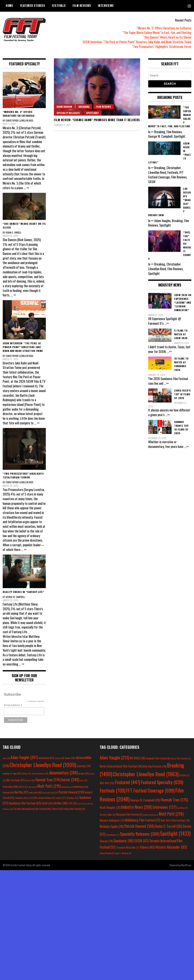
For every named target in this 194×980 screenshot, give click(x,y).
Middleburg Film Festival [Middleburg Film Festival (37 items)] (142, 820)
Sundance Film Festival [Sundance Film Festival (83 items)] (25, 803)
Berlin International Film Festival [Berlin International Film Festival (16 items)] (121, 766)
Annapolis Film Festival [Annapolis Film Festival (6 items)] (158, 758)
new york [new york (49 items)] (36, 792)
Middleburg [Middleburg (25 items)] (67, 787)
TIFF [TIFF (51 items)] (73, 803)
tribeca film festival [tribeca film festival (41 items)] (74, 809)
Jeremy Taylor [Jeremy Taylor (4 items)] (108, 814)
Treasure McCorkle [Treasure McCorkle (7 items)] (127, 847)
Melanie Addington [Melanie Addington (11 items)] (112, 820)
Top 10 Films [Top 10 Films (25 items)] (84, 804)
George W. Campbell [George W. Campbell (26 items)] (145, 800)
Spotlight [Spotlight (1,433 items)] (175, 833)
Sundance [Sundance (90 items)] (123, 841)
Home (9, 6)
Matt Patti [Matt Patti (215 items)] (49, 786)
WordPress (186, 865)
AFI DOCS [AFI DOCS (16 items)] (137, 758)
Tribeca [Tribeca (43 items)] (147, 847)
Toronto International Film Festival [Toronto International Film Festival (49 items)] (32, 809)
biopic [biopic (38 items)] (70, 758)
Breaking (84, 107)
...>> (167, 323)
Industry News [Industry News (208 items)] (137, 807)
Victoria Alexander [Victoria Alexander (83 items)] (171, 847)
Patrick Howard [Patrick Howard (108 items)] (139, 826)
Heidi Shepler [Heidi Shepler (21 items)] (110, 807)
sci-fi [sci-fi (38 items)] (33, 798)
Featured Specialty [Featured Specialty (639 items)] (162, 782)
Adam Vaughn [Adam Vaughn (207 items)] (24, 757)
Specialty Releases (68, 113)
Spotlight (93, 113)
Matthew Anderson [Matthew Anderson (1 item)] (151, 815)
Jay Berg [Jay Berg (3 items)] (182, 808)
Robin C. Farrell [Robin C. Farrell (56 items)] (169, 826)
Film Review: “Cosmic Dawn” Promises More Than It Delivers (97, 120)
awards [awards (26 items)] (60, 758)
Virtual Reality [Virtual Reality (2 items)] (107, 853)
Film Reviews (82, 6)
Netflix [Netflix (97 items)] (22, 792)
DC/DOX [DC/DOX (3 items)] (184, 775)
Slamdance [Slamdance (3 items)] (113, 835)
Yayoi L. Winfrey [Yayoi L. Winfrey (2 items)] (123, 853)
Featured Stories (33, 6)
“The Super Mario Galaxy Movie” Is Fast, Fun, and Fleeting (157, 32)
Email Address (13, 705)
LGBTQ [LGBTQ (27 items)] (23, 787)
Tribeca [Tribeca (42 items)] (57, 809)
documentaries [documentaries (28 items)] (40, 773)
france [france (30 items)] (30, 780)
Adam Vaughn (64, 107)
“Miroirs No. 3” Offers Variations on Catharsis (164, 28)
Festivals (59, 6)
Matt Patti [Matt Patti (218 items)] (171, 814)
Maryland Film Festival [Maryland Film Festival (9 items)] (129, 814)
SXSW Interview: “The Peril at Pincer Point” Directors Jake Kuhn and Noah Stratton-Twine (137, 42)
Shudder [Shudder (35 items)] (73, 798)
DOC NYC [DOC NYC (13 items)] (107, 783)
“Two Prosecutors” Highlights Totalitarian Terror (162, 46)
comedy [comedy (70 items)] (84, 766)
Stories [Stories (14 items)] (106, 841)
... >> (26, 188)
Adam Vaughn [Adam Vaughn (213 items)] (114, 757)
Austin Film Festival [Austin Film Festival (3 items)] (181, 758)
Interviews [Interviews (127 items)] (165, 807)
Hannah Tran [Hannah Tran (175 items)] (174, 800)
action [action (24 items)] (6, 758)
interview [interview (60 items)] (10, 786)
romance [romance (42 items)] (21, 798)
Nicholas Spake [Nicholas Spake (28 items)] (112, 826)
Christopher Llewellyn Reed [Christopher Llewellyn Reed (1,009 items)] (43, 765)
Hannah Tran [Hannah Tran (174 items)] (48, 780)
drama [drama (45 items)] (84, 773)
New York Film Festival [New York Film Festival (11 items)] (175, 820)
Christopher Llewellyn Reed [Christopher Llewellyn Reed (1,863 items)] (146, 774)
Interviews (106, 6)
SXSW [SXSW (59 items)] (47, 803)
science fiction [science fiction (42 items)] (47, 798)
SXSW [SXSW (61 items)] (141, 841)
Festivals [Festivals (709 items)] (113, 790)
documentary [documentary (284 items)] (64, 773)
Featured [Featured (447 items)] (128, 782)
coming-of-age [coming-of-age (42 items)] (12, 773)
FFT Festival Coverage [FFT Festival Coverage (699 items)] (150, 790)
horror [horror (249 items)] (70, 779)
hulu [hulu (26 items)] (84, 780)
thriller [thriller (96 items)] (60, 803)
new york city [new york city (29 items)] (50, 792)
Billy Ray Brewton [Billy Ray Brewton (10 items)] (154, 766)
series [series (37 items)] (61, 798)
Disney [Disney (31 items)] (26, 773)
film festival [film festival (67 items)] (15, 780)
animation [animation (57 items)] (46, 758)
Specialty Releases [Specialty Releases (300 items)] (140, 834)
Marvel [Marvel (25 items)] (33, 787)
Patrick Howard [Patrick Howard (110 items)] (71, 792)
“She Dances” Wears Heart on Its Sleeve (167, 37)
